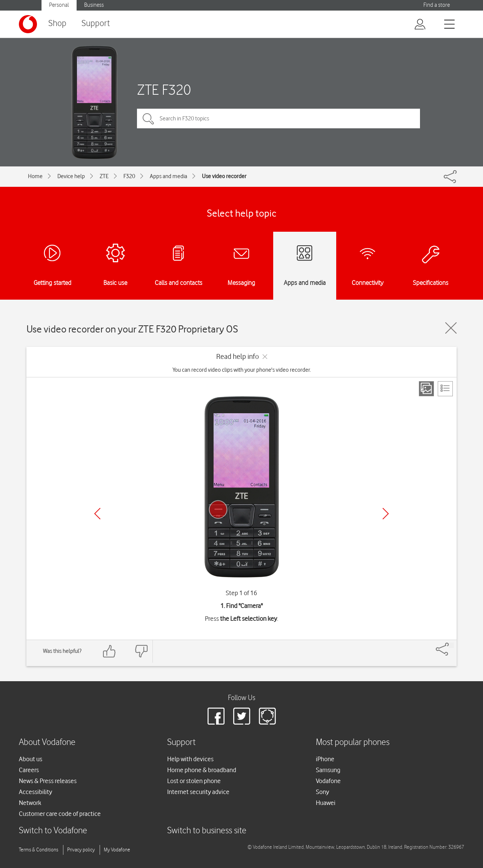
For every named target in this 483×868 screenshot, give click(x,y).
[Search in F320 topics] (278, 119)
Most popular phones (353, 743)
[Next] (386, 514)
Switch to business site (207, 831)
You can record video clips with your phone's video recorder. (242, 370)
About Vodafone (47, 743)
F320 (129, 176)
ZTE (104, 176)
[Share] (451, 645)
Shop (57, 24)
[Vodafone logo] (28, 24)
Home (35, 176)
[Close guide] (451, 328)
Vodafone (328, 781)
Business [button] (94, 5)
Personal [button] (59, 5)
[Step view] (426, 389)
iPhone (325, 759)
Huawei (326, 803)
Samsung (328, 770)
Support (96, 24)
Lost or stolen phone (194, 781)
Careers (29, 770)
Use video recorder (224, 176)
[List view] (445, 389)
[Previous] (97, 514)
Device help (71, 176)
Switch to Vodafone (53, 831)
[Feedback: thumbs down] (141, 651)
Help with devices (190, 759)
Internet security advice (198, 792)
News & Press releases (48, 781)
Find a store (437, 5)
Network (30, 803)
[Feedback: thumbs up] (109, 651)
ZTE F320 (164, 90)
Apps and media (168, 176)
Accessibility (35, 792)
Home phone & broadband (202, 770)
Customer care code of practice (60, 814)
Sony (322, 792)
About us (31, 759)
